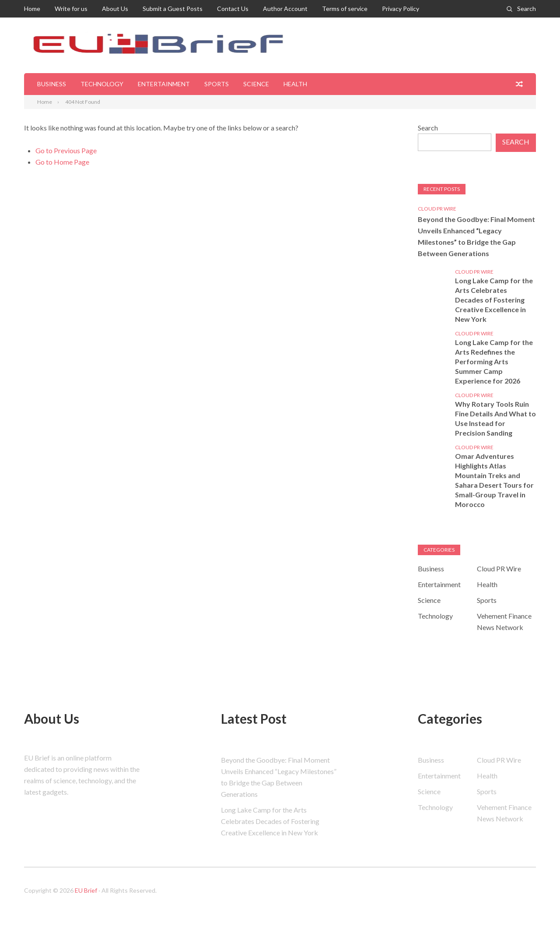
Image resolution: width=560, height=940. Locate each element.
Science (256, 84)
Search (527, 9)
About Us (115, 9)
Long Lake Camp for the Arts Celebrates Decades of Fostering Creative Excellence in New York (494, 300)
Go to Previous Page (66, 150)
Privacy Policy (401, 9)
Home (32, 9)
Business (52, 84)
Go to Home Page (62, 162)
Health (295, 84)
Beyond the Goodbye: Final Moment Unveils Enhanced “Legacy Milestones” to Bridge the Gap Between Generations (476, 236)
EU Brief (86, 890)
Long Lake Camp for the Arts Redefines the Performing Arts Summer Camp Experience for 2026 (494, 361)
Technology (102, 84)
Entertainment (164, 84)
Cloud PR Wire (437, 209)
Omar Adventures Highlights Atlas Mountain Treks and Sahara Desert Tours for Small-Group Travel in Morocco (494, 480)
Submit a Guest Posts (173, 9)
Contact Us (233, 9)
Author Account (285, 9)
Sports (217, 84)
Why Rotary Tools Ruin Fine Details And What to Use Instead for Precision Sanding (495, 418)
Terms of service (345, 9)
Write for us (71, 9)
